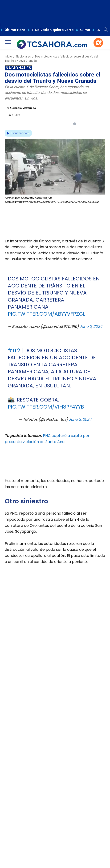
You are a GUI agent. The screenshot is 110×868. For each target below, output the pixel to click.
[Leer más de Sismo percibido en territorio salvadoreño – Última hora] (10, 808)
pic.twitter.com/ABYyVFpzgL (47, 314)
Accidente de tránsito (32, 853)
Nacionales (23, 57)
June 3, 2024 (91, 327)
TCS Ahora (13, 860)
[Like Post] (74, 123)
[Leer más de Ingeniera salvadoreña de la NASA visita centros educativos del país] (52, 808)
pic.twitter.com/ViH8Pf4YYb (46, 407)
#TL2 (14, 350)
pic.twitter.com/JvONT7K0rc (48, 666)
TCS (93, 853)
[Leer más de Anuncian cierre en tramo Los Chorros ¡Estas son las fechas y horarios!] (94, 808)
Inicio (8, 57)
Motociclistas (59, 853)
